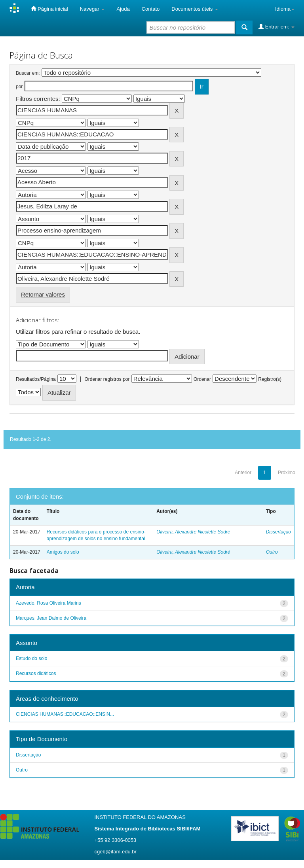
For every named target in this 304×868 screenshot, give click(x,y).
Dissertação (278, 532)
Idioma (285, 9)
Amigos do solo (63, 552)
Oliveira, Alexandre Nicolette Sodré (193, 532)
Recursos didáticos (36, 673)
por (19, 87)
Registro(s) (270, 379)
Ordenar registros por (107, 379)
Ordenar (202, 379)
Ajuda (123, 9)
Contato (151, 9)
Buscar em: (28, 73)
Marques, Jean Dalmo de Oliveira (51, 618)
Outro (272, 552)
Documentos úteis (195, 9)
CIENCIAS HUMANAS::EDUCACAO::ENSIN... (65, 714)
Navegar (92, 9)
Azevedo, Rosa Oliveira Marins (48, 603)
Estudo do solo (31, 658)
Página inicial (49, 9)
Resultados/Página (36, 379)
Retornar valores (43, 294)
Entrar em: (276, 26)
